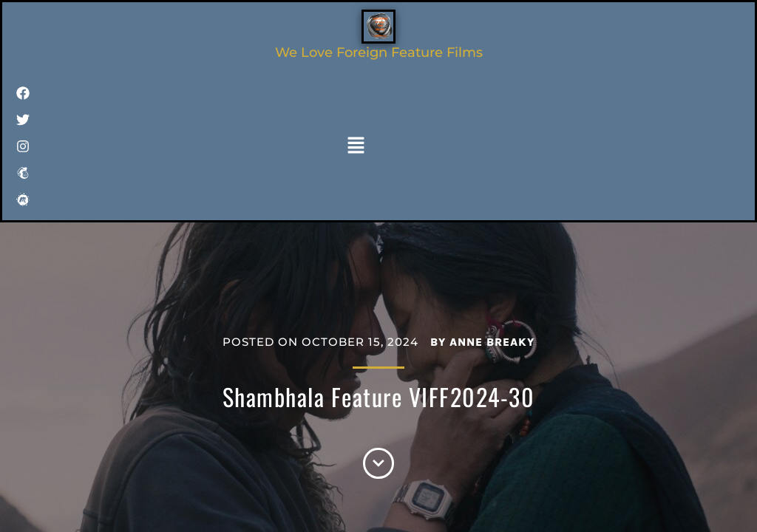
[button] (356, 146)
